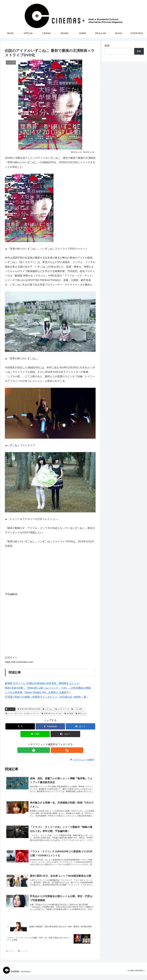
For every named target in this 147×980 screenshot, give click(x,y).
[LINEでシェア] (35, 734)
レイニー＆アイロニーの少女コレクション (23, 714)
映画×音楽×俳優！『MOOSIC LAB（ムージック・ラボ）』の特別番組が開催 (48, 688)
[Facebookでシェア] (50, 726)
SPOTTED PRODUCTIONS (29, 709)
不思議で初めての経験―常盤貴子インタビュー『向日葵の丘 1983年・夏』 (47, 697)
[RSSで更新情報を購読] (53, 750)
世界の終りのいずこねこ (52, 714)
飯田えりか (81, 714)
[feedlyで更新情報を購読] (47, 750)
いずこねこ (48, 709)
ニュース (10, 709)
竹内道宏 (69, 714)
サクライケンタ (62, 709)
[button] (65, 734)
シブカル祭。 (78, 709)
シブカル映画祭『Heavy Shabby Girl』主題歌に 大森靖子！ (38, 692)
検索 (107, 46)
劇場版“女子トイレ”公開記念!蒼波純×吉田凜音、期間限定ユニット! (42, 683)
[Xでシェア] (20, 726)
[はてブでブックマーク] (80, 726)
